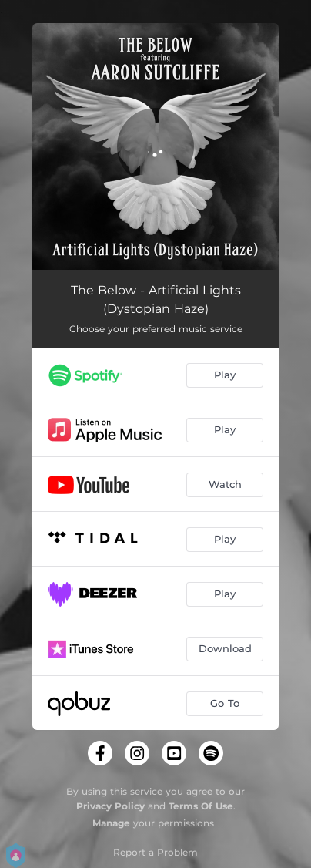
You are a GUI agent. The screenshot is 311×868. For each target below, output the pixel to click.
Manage (111, 823)
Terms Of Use (201, 806)
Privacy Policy (110, 806)
